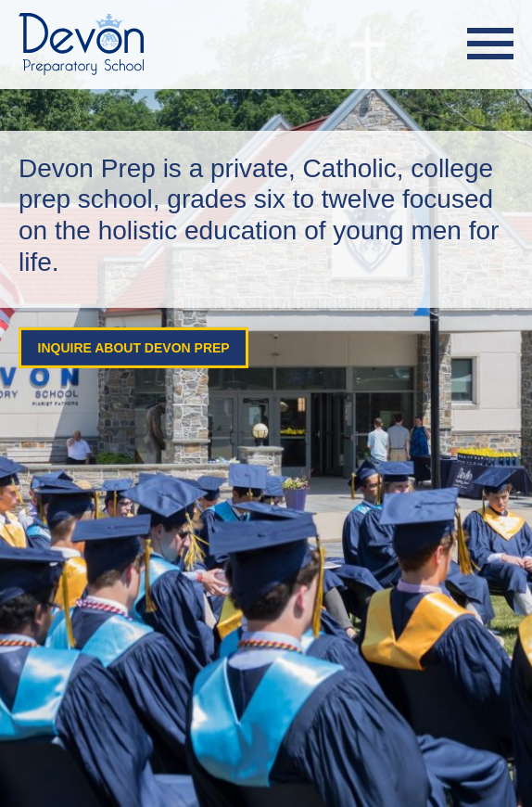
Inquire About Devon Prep (130, 348)
